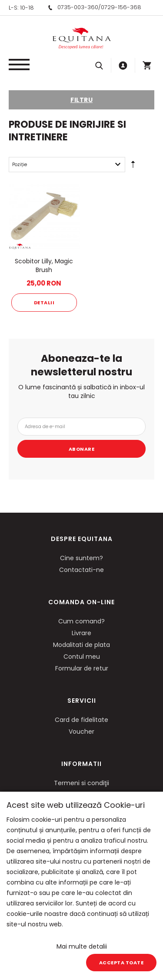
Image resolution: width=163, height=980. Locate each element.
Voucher (81, 732)
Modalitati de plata (81, 645)
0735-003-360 (78, 7)
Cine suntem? (81, 558)
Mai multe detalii (82, 946)
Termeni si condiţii (81, 783)
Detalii (44, 303)
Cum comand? (81, 621)
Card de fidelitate (81, 720)
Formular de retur (82, 668)
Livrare (81, 633)
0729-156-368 (121, 7)
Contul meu (82, 657)
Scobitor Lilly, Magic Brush (44, 265)
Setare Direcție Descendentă (133, 166)
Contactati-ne (81, 570)
